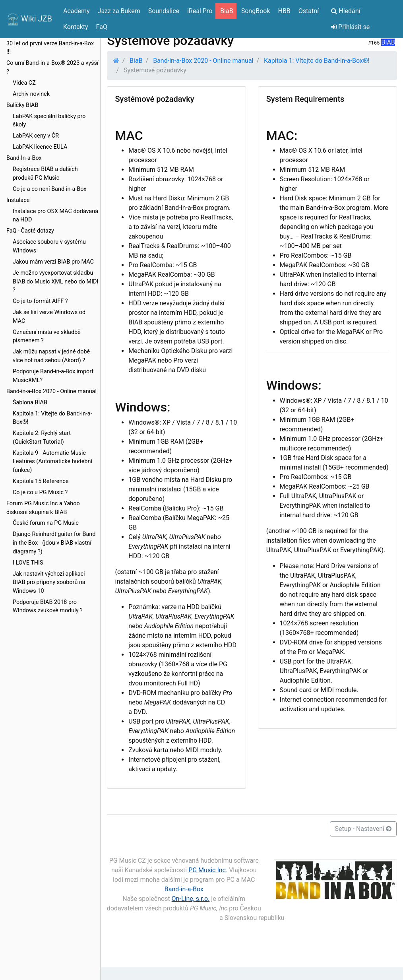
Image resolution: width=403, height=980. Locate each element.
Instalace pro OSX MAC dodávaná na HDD (55, 216)
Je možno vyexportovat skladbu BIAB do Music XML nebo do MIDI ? (55, 281)
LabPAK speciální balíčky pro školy (49, 121)
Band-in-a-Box (184, 889)
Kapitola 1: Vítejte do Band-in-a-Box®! (52, 418)
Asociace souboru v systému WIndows (49, 246)
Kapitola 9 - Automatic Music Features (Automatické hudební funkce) (52, 462)
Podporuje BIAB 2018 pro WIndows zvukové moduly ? (48, 606)
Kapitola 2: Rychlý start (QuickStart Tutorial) (42, 438)
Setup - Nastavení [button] (363, 829)
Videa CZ (24, 83)
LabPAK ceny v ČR (36, 136)
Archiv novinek (31, 94)
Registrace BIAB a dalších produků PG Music (45, 174)
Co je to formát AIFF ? (40, 301)
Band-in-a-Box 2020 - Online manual (51, 391)
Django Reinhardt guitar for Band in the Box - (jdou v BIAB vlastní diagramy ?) (54, 543)
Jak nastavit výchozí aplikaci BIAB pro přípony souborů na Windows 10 (49, 582)
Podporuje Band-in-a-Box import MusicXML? (53, 376)
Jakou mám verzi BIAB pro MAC (53, 262)
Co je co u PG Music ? (40, 492)
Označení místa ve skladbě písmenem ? (47, 337)
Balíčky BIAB (22, 105)
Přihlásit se (350, 27)
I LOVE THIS (28, 563)
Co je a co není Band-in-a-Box (49, 189)
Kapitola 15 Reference (41, 481)
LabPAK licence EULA (40, 147)
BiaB (136, 61)
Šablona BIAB (30, 403)
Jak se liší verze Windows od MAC (49, 317)
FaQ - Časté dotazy (30, 231)
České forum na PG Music (46, 523)
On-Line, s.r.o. (191, 899)
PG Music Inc (207, 870)
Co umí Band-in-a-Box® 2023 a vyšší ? (52, 67)
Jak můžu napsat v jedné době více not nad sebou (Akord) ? (51, 356)
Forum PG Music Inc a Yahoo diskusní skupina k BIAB (43, 508)
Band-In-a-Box (24, 158)
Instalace (18, 200)
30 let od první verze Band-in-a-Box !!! (50, 48)
